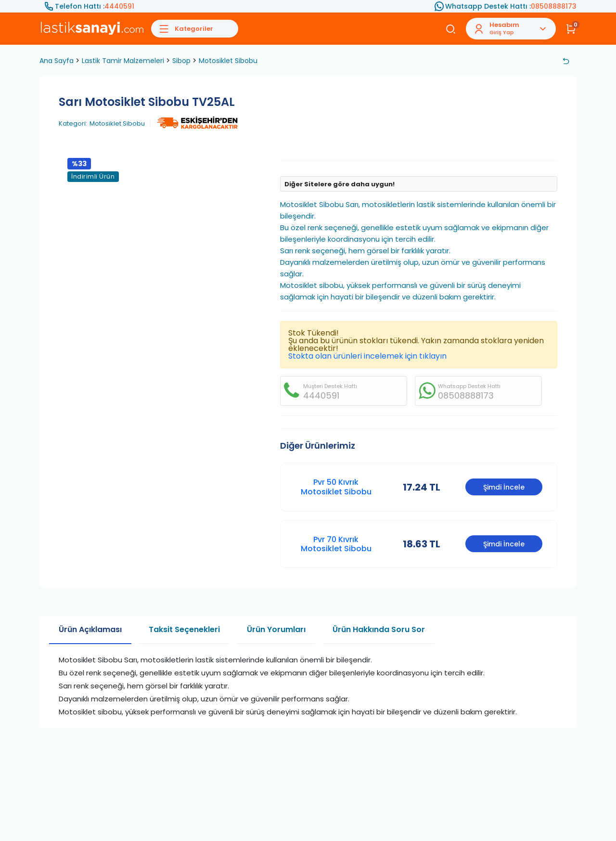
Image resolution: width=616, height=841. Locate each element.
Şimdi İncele (504, 487)
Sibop (181, 61)
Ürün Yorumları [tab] (276, 629)
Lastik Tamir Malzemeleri (123, 61)
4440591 (119, 6)
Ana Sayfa (57, 61)
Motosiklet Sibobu (228, 61)
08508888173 (554, 6)
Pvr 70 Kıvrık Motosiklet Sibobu (336, 544)
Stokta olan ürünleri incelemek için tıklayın (367, 356)
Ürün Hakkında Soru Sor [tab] (379, 629)
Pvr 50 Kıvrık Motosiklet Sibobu (336, 487)
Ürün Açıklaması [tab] (90, 629)
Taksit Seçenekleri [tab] (184, 629)
